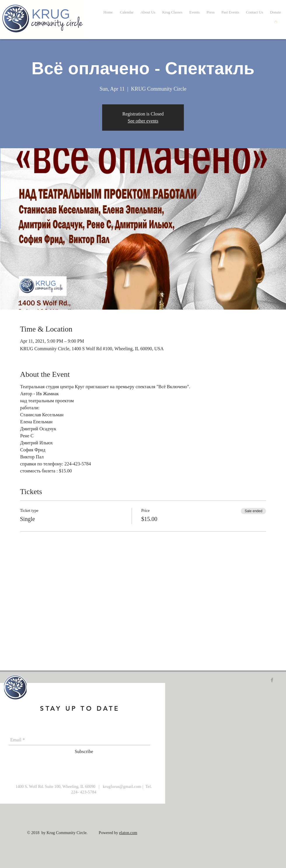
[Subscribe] (84, 752)
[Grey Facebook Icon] (272, 680)
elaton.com (128, 833)
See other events (143, 121)
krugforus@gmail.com (122, 787)
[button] (230, 12)
